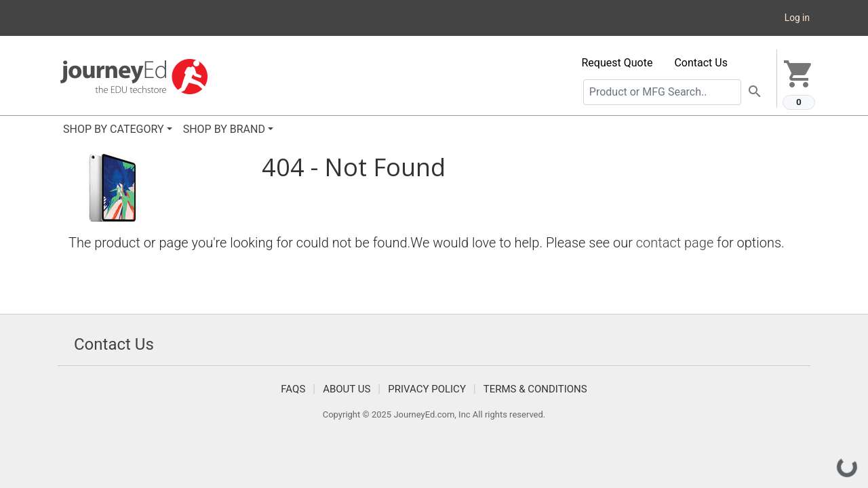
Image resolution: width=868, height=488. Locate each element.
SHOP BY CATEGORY (114, 129)
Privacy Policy (427, 389)
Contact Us (701, 63)
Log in (797, 18)
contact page (675, 243)
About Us (347, 389)
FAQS (293, 389)
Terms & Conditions (535, 389)
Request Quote (617, 63)
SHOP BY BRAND (224, 129)
